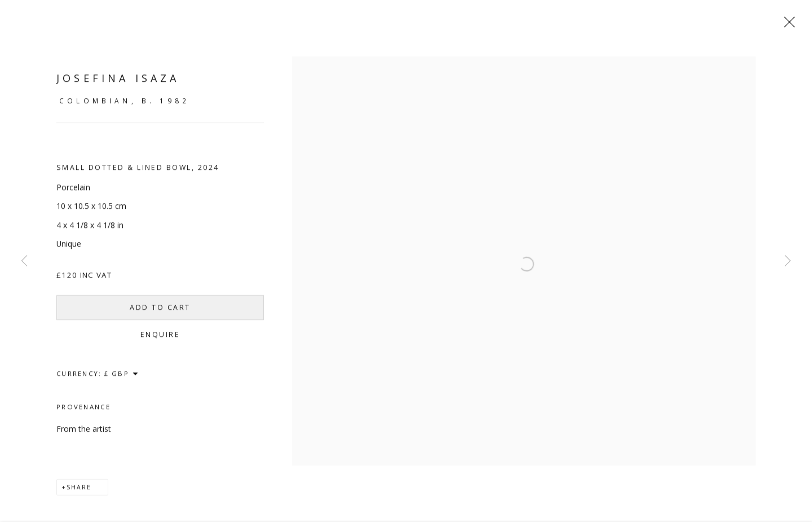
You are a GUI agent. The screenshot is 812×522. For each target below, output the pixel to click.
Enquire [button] (158, 339)
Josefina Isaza (118, 83)
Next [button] (788, 261)
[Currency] (122, 378)
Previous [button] (24, 261)
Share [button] (79, 492)
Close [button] (791, 25)
